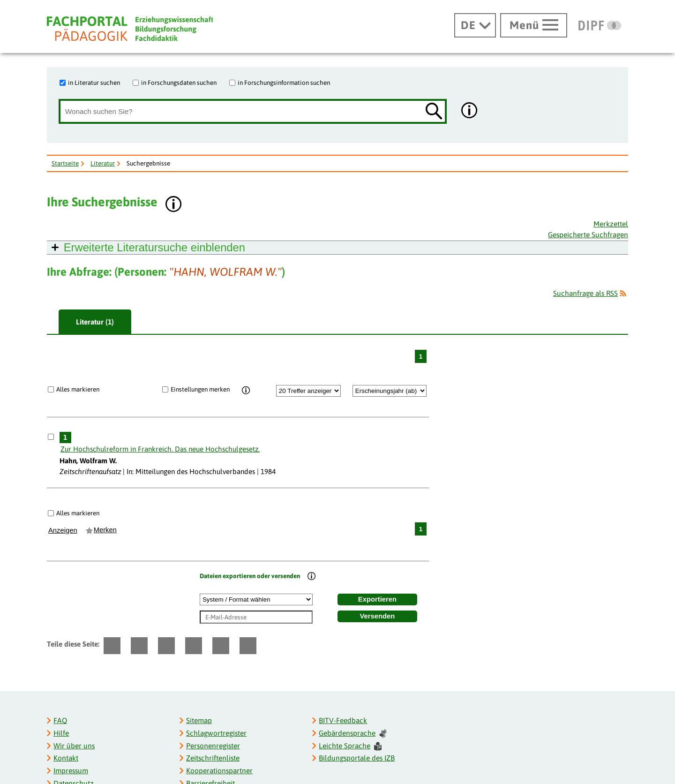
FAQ (60, 720)
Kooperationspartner (219, 771)
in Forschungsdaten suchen (179, 83)
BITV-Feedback (343, 720)
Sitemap (199, 720)
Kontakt (66, 758)
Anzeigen (63, 530)
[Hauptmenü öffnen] (534, 25)
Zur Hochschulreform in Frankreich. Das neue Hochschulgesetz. (160, 449)
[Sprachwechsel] (475, 25)
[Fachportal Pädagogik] (130, 29)
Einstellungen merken (200, 389)
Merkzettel (611, 224)
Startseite (65, 163)
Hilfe (61, 733)
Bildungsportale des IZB (357, 758)
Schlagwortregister (216, 733)
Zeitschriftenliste (213, 758)
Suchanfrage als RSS (585, 293)
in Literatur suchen (94, 83)
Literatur (103, 163)
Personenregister (213, 746)
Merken (105, 530)
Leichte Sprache (350, 746)
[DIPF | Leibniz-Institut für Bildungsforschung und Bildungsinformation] (600, 25)
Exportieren (377, 599)
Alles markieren (78, 389)
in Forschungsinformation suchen (284, 83)
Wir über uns (74, 746)
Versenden (378, 616)
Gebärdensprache (352, 734)
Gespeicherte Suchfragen (588, 235)
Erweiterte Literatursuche (154, 247)
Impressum (71, 771)
